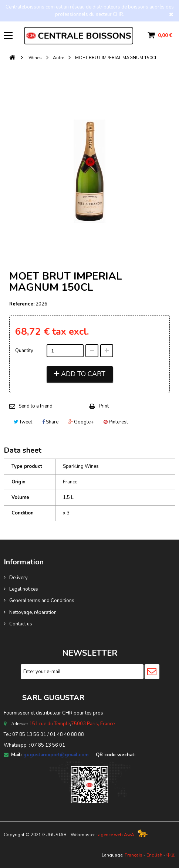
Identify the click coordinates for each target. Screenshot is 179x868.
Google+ (81, 422)
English (154, 855)
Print (104, 406)
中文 (171, 855)
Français (134, 855)
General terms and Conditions (42, 601)
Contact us (21, 624)
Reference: (22, 304)
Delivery (18, 578)
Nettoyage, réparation (33, 612)
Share (50, 422)
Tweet (23, 422)
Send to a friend (36, 406)
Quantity (24, 351)
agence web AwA (116, 835)
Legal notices (24, 589)
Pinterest (116, 422)
